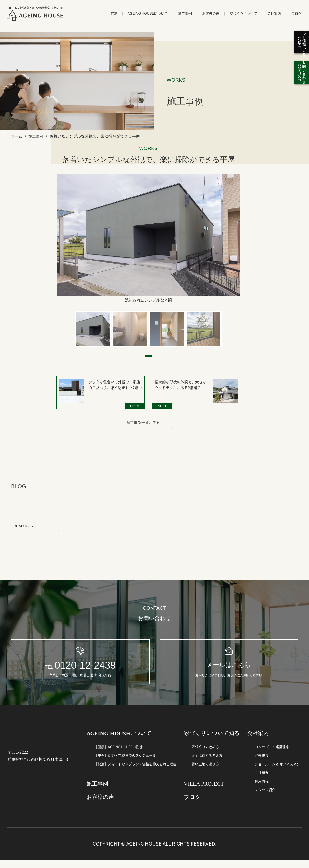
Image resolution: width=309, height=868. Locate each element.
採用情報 (262, 789)
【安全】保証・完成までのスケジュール (125, 763)
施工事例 (185, 19)
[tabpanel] (93, 329)
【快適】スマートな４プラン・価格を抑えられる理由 (135, 772)
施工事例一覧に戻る (143, 419)
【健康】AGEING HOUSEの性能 (118, 755)
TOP (114, 19)
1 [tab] (148, 356)
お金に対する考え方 (207, 763)
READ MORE (25, 523)
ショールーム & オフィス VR (276, 772)
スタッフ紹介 (265, 798)
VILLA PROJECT (204, 792)
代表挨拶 (262, 763)
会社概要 (262, 781)
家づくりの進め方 (205, 755)
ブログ (296, 19)
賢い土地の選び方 (205, 772)
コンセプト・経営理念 (272, 755)
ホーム (17, 136)
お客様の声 (211, 19)
